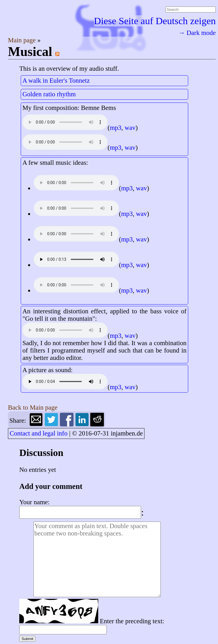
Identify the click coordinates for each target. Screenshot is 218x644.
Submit (27, 639)
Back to (33, 408)
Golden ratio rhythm (49, 94)
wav (130, 128)
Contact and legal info (39, 433)
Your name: (34, 502)
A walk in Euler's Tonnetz (56, 81)
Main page (23, 40)
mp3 (116, 128)
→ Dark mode (197, 33)
